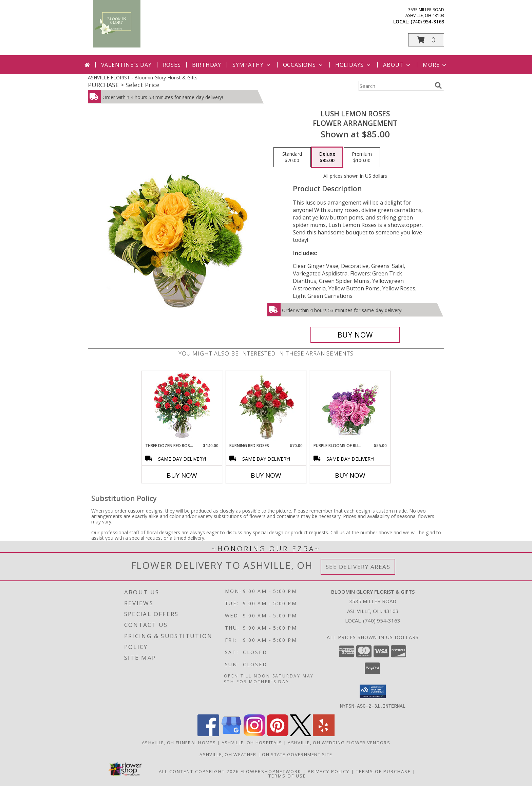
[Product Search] (395, 86)
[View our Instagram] (254, 734)
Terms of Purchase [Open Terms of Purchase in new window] (383, 771)
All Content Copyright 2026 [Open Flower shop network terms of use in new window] (199, 771)
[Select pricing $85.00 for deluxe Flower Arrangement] (327, 157)
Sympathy (252, 65)
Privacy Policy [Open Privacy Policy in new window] (329, 771)
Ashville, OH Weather (228, 754)
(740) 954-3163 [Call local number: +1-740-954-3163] (427, 22)
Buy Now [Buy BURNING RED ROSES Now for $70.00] (266, 475)
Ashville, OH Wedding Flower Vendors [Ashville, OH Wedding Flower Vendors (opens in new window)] (339, 742)
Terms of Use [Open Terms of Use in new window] (287, 775)
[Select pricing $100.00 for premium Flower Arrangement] (362, 157)
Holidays (354, 65)
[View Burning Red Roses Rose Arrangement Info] (266, 407)
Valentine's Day (126, 65)
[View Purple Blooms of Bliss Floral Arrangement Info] (350, 407)
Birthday (207, 65)
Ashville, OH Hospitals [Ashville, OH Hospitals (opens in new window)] (252, 742)
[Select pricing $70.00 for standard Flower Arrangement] (292, 157)
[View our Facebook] (208, 734)
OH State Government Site (297, 754)
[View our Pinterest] (278, 734)
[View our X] (301, 734)
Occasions (303, 65)
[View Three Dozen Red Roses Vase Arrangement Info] (182, 407)
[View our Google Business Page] (231, 734)
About (397, 65)
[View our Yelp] (324, 734)
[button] (426, 40)
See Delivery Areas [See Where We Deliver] (358, 567)
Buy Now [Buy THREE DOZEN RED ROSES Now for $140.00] (182, 475)
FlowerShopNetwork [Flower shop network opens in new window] (271, 771)
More (435, 65)
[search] (438, 85)
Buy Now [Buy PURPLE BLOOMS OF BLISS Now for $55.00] (350, 475)
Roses (172, 65)
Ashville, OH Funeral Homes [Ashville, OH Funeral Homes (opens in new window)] (179, 742)
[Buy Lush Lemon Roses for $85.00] (355, 335)
